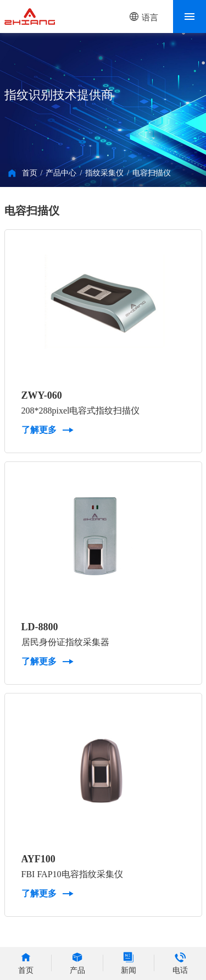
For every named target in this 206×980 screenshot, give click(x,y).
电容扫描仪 (152, 173)
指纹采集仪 (104, 173)
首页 (30, 173)
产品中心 (61, 173)
